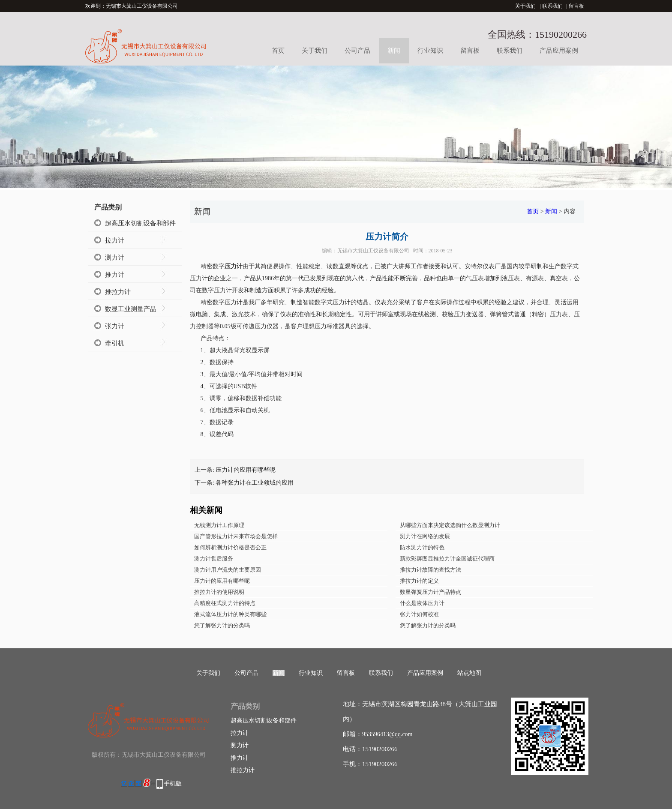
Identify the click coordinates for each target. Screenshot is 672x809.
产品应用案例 (559, 51)
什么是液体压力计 (422, 603)
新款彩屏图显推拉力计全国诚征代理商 (447, 559)
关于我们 (525, 6)
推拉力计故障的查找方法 (430, 570)
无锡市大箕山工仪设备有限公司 (373, 251)
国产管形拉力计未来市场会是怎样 (236, 536)
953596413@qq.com (387, 734)
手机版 (173, 784)
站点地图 (469, 673)
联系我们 (552, 6)
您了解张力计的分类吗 (222, 625)
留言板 (576, 6)
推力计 (115, 275)
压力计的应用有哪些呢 (246, 470)
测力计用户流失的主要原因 (228, 570)
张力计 (115, 326)
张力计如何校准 (419, 614)
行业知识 (430, 51)
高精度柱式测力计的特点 (225, 603)
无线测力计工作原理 (219, 525)
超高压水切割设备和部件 (140, 223)
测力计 (115, 258)
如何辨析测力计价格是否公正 (230, 547)
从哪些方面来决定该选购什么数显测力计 (450, 525)
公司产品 (357, 51)
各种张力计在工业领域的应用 (255, 483)
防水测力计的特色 (422, 547)
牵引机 (115, 343)
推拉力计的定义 (419, 581)
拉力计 (115, 240)
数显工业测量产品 (131, 309)
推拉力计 (118, 292)
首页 (278, 51)
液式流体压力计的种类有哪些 (230, 614)
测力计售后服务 (214, 559)
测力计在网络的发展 (425, 536)
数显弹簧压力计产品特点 (430, 592)
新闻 (394, 51)
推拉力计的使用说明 (219, 592)
